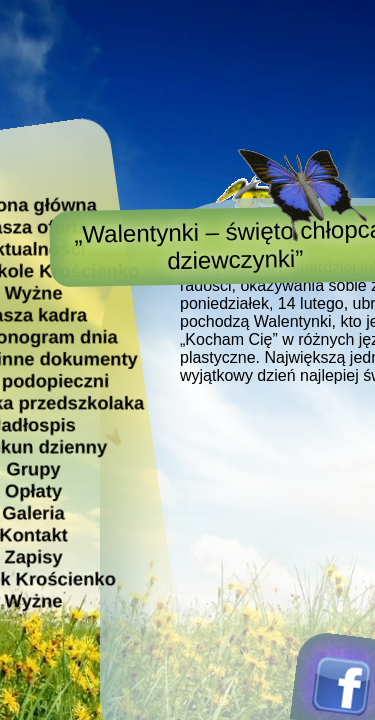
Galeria (33, 512)
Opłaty (33, 490)
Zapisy (33, 556)
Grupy (33, 468)
